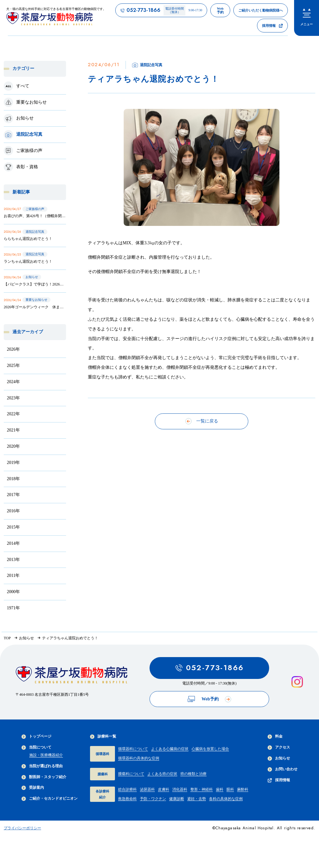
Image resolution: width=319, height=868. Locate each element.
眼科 (230, 789)
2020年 (13, 446)
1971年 (13, 608)
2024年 (13, 382)
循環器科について (133, 749)
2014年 (13, 543)
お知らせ (279, 758)
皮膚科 (164, 789)
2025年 (13, 366)
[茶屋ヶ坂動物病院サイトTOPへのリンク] (56, 18)
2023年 (13, 398)
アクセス (279, 747)
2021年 (13, 430)
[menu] (307, 18)
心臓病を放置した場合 (210, 749)
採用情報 (279, 780)
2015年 (13, 527)
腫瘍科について (131, 774)
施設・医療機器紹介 (46, 755)
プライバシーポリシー (22, 828)
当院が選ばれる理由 (42, 766)
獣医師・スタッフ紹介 (44, 777)
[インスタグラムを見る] (297, 682)
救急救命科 (127, 799)
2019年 (13, 463)
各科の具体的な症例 (226, 799)
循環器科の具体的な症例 (139, 758)
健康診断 (177, 799)
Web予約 (209, 699)
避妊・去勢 (197, 799)
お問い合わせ (283, 769)
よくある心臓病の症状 (170, 749)
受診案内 (33, 788)
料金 (275, 736)
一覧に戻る (202, 421)
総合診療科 (127, 789)
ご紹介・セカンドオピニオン (50, 799)
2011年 (13, 575)
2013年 (13, 560)
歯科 (220, 789)
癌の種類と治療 (193, 774)
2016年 (13, 511)
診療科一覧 (103, 736)
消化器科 (180, 789)
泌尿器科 (147, 789)
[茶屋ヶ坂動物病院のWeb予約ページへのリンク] (220, 10)
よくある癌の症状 (162, 774)
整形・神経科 (202, 789)
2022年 (13, 414)
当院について (36, 747)
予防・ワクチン (153, 799)
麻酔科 (243, 789)
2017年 (13, 495)
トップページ (36, 736)
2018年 (13, 479)
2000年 (13, 592)
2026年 (13, 349)
